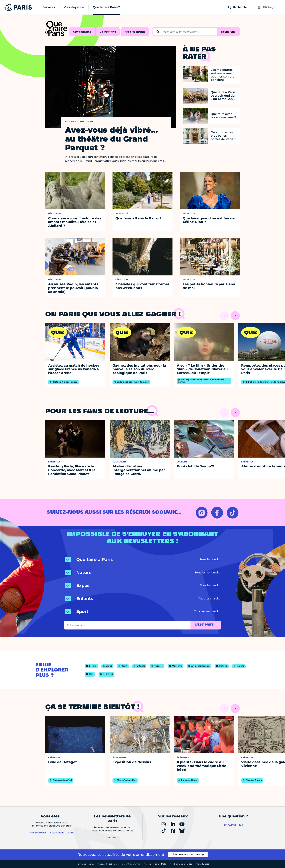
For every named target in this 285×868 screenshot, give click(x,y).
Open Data (160, 864)
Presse (147, 864)
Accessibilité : (119, 864)
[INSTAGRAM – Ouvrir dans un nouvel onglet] (202, 513)
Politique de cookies (181, 864)
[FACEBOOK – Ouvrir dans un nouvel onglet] (217, 513)
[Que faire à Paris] (89, 560)
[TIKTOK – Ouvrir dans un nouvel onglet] (233, 513)
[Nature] (78, 573)
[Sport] (77, 612)
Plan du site (203, 864)
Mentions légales (85, 864)
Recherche (228, 32)
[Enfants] (79, 599)
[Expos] (77, 586)
